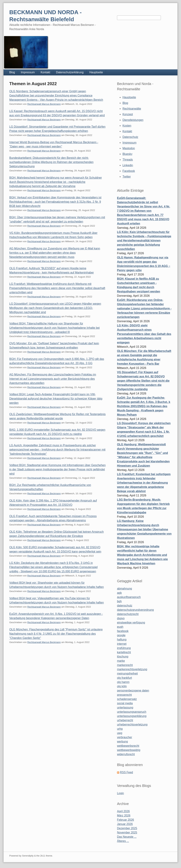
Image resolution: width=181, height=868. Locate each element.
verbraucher (125, 737)
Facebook (129, 171)
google (121, 635)
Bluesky (127, 154)
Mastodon (129, 148)
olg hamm (123, 682)
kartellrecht (124, 652)
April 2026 (123, 811)
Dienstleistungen (133, 120)
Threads (128, 160)
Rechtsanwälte (132, 109)
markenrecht (125, 665)
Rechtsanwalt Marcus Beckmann (44, 104)
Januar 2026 (125, 824)
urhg (120, 729)
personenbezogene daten (133, 691)
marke (121, 661)
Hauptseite (96, 72)
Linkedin (128, 165)
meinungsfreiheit (127, 674)
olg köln (122, 686)
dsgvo (121, 618)
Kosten (127, 126)
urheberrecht (125, 720)
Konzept (128, 114)
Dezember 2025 (127, 828)
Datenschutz (130, 137)
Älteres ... (123, 841)
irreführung (124, 648)
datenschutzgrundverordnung (135, 610)
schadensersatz (127, 699)
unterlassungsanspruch (132, 712)
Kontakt (45, 72)
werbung (122, 742)
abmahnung (125, 589)
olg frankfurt (124, 678)
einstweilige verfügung (131, 623)
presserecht (124, 695)
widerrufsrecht (126, 754)
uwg (120, 733)
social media (125, 703)
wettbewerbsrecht (128, 746)
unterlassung (125, 708)
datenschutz (125, 606)
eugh (120, 627)
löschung (123, 657)
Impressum (28, 72)
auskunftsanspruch (129, 597)
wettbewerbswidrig (129, 750)
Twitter (127, 177)
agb (119, 593)
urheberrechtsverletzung (132, 725)
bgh (119, 601)
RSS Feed (126, 772)
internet (122, 644)
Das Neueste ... (127, 837)
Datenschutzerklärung (70, 72)
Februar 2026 (125, 820)
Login (120, 793)
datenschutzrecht (128, 614)
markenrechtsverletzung (132, 669)
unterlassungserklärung (132, 716)
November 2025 (127, 833)
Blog (12, 72)
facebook (123, 631)
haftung (122, 640)
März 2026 (124, 816)
